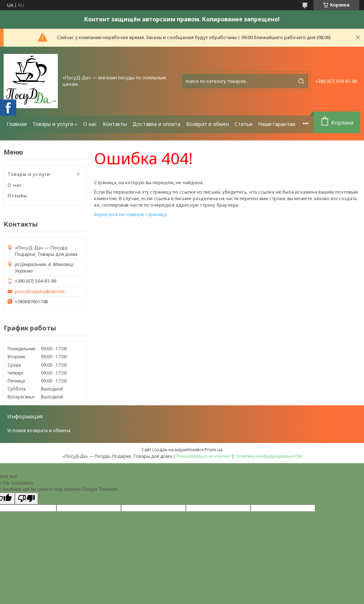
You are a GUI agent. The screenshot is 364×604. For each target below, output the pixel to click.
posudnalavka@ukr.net (40, 292)
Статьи (243, 124)
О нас (90, 124)
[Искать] (301, 81)
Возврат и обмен (207, 124)
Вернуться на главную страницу (130, 214)
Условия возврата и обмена (39, 430)
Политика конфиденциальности (269, 456)
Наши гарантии (277, 124)
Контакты (115, 124)
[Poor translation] (26, 499)
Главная (17, 124)
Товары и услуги (53, 124)
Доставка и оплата (157, 124)
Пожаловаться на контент (204, 456)
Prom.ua (214, 449)
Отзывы (17, 195)
